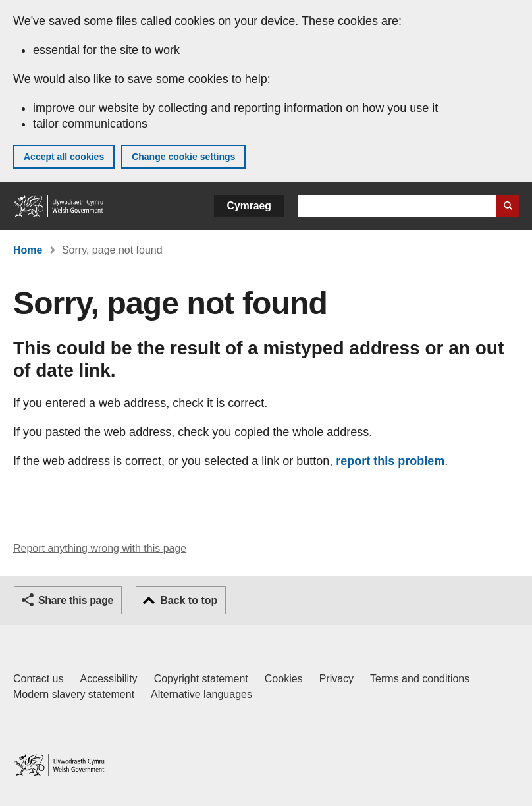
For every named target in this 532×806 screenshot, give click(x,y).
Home (28, 250)
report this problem (390, 461)
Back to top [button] (189, 600)
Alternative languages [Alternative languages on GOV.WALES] (201, 694)
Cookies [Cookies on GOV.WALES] (284, 679)
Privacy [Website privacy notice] (336, 679)
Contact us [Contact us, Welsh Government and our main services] (38, 679)
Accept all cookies (64, 157)
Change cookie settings (183, 157)
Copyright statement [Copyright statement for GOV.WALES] (201, 679)
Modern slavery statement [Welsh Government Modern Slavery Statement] (74, 694)
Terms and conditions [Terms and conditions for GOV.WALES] (420, 679)
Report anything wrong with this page (100, 548)
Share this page (76, 600)
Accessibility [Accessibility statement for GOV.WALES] (108, 679)
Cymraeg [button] (249, 206)
